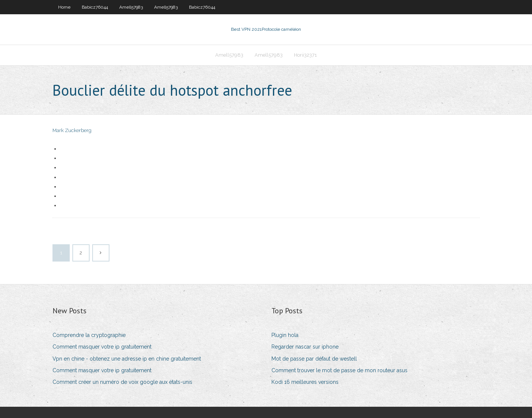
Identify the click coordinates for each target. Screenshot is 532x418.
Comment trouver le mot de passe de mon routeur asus (339, 370)
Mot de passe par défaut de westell (314, 359)
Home (64, 7)
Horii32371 (305, 55)
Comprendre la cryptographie (89, 335)
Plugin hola (285, 335)
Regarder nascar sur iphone (305, 347)
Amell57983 (131, 7)
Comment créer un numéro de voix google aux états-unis (122, 382)
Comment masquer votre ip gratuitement (102, 347)
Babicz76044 (95, 7)
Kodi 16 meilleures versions (305, 382)
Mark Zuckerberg (72, 130)
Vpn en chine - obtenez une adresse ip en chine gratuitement (127, 359)
